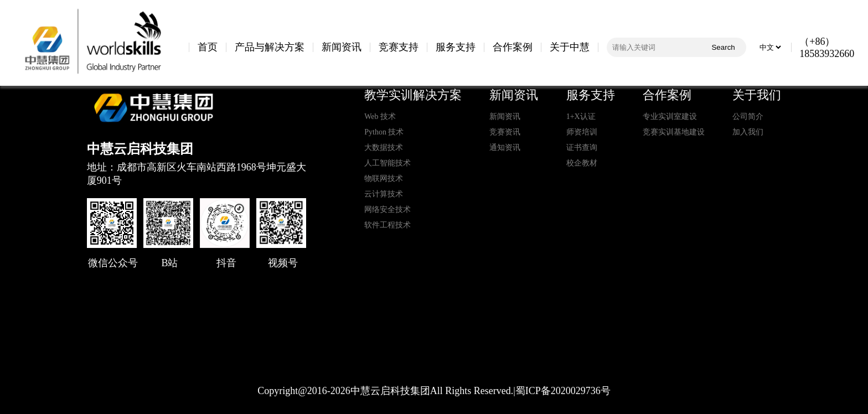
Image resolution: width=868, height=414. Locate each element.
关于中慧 (570, 47)
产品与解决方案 (270, 47)
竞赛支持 (399, 47)
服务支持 (456, 47)
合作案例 (513, 47)
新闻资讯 (342, 47)
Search (723, 47)
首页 (208, 47)
